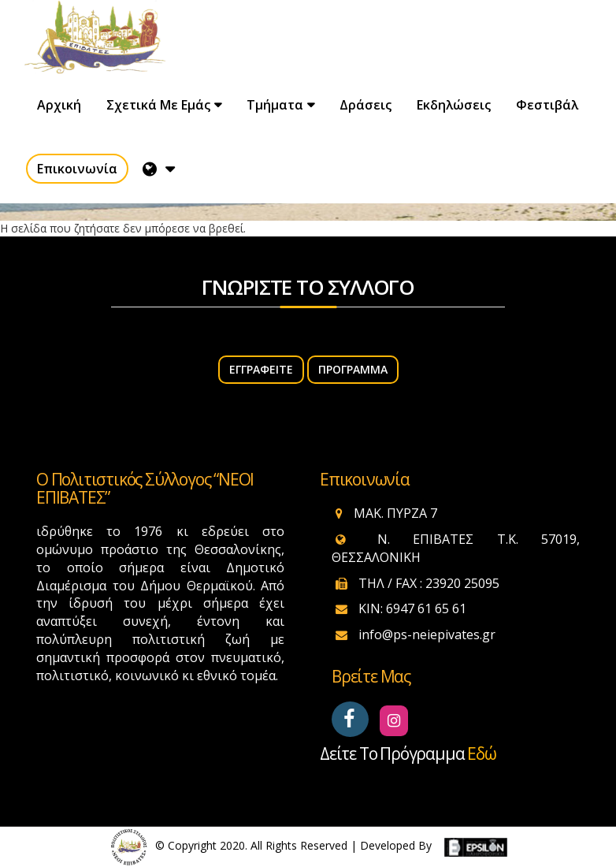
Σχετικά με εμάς (158, 105)
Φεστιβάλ (547, 105)
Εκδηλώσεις (454, 105)
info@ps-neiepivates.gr (427, 634)
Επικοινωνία (77, 169)
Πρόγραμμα (353, 369)
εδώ (481, 754)
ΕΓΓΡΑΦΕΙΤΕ (261, 369)
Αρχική (59, 105)
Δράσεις (366, 105)
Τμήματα (275, 105)
